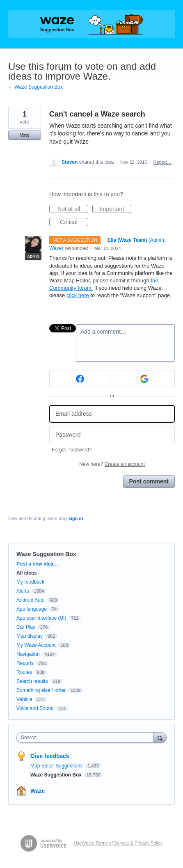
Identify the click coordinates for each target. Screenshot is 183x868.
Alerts (23, 591)
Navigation (28, 654)
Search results (32, 681)
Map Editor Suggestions (57, 766)
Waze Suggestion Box (46, 554)
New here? (112, 464)
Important (116, 209)
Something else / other (41, 690)
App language (32, 609)
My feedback (30, 582)
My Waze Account (36, 645)
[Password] (112, 435)
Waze (38, 791)
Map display (30, 636)
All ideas (26, 573)
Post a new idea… (37, 564)
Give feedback (50, 756)
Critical (74, 222)
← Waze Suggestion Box (35, 87)
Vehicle (24, 699)
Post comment (149, 481)
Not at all (73, 209)
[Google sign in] (144, 379)
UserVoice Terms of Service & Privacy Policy (118, 843)
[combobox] (87, 737)
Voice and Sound (35, 708)
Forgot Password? (72, 450)
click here (79, 295)
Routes (24, 672)
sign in (76, 518)
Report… (162, 162)
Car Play (26, 627)
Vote (24, 135)
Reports (25, 663)
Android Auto (31, 600)
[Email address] (112, 414)
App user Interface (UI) (41, 618)
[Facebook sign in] (80, 379)
